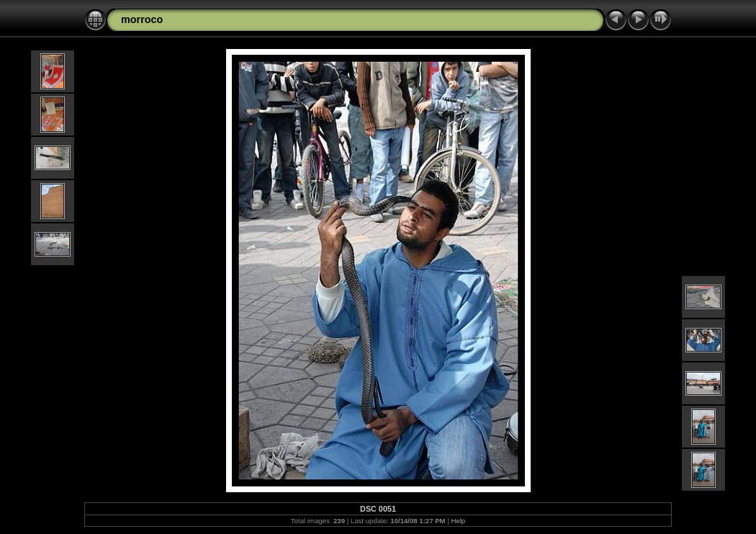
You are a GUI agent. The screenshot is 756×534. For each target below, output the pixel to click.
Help (458, 521)
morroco (142, 19)
